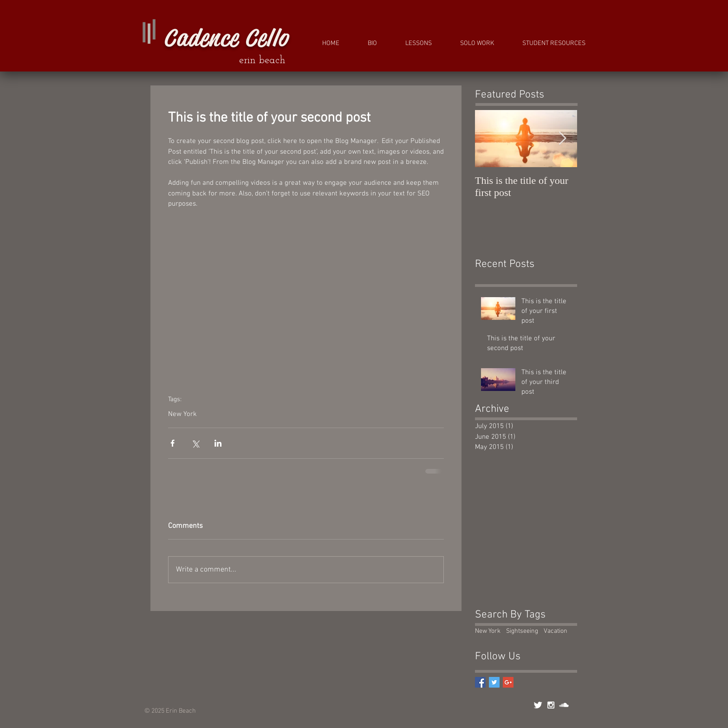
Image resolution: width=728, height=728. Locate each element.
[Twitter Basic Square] (494, 682)
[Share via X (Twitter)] (195, 443)
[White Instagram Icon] (551, 705)
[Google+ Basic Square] (508, 682)
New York (182, 414)
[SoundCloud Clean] (564, 705)
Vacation (556, 631)
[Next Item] (562, 139)
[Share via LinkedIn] (218, 443)
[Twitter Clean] (538, 705)
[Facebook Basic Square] (480, 682)
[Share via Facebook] (172, 443)
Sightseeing (522, 631)
